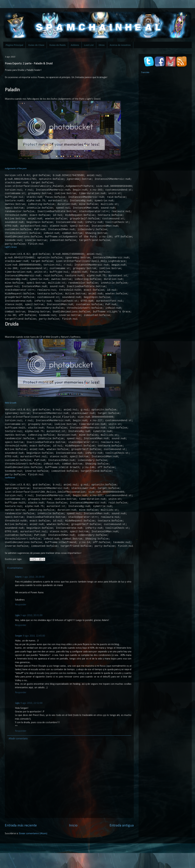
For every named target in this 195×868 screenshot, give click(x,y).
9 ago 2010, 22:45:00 (34, 660)
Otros (102, 45)
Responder (21, 629)
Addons (75, 45)
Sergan (19, 660)
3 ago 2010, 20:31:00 (31, 640)
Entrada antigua (122, 850)
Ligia (17, 640)
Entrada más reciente (21, 850)
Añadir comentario (18, 763)
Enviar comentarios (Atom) (33, 858)
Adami (18, 601)
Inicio (73, 850)
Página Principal (14, 45)
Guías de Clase (36, 45)
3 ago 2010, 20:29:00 (33, 601)
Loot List (89, 45)
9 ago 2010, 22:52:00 (31, 728)
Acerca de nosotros (120, 45)
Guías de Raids (57, 45)
